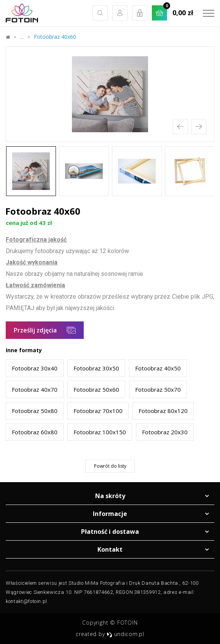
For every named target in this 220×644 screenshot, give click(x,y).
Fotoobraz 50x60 (96, 389)
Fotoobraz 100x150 (100, 432)
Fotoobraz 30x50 (96, 368)
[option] (110, 94)
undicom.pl (125, 634)
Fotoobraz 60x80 (35, 432)
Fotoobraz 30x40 (35, 368)
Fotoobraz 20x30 (165, 432)
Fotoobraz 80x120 (163, 411)
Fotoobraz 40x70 (35, 389)
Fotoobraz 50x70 (158, 389)
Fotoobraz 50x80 (35, 411)
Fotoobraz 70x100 (98, 411)
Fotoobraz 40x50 (158, 368)
